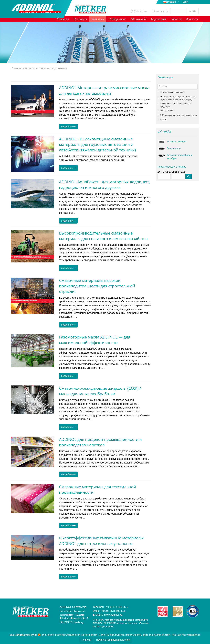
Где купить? (139, 19)
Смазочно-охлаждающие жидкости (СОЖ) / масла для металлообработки (100, 391)
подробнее (68, 127)
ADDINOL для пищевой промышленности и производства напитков (100, 442)
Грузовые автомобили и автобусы (176, 157)
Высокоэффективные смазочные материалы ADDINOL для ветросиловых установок (101, 541)
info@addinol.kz (113, 615)
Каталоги (98, 19)
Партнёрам (158, 19)
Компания (63, 19)
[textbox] (178, 87)
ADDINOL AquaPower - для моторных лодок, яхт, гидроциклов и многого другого (105, 185)
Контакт (192, 19)
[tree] (178, 106)
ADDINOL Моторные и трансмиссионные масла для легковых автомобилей (104, 90)
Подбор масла (117, 19)
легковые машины (173, 141)
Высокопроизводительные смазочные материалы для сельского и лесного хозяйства (103, 236)
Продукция (80, 19)
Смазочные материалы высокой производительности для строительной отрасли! (97, 286)
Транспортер (170, 148)
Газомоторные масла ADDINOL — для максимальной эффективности (95, 340)
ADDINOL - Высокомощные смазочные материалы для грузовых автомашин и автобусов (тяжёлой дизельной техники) (97, 144)
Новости (176, 19)
